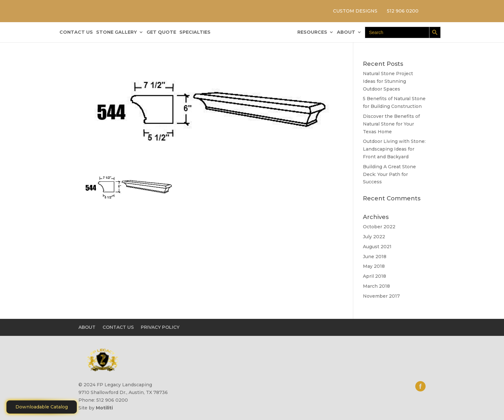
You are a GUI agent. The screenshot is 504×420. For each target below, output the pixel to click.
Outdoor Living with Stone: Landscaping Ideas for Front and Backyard (394, 149)
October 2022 (379, 227)
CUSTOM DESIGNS (355, 11)
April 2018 (374, 276)
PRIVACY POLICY (160, 327)
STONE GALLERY (117, 32)
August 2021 (377, 247)
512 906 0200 (403, 11)
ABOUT (346, 32)
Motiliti (104, 408)
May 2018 (374, 266)
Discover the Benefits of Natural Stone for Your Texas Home (391, 124)
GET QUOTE (161, 32)
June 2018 (375, 257)
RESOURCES (312, 32)
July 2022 (374, 237)
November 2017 (381, 296)
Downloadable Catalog (42, 407)
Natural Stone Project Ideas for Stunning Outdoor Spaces (388, 81)
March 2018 (376, 286)
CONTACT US (76, 32)
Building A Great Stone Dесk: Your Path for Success (389, 174)
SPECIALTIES (195, 32)
